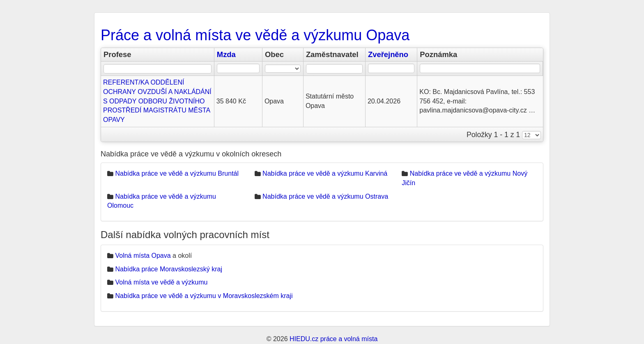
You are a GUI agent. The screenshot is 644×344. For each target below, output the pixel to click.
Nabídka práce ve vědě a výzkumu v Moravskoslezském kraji (204, 296)
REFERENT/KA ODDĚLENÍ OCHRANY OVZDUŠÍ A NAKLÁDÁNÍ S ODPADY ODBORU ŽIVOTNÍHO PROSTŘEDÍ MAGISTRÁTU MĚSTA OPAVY (157, 101)
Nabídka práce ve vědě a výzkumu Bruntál (177, 173)
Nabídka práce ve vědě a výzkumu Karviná (325, 173)
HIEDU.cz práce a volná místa (333, 339)
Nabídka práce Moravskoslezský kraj (169, 269)
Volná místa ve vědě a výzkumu (161, 282)
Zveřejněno (388, 54)
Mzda (226, 54)
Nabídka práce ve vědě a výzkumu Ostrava (325, 196)
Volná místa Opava (143, 256)
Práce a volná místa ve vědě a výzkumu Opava (255, 35)
